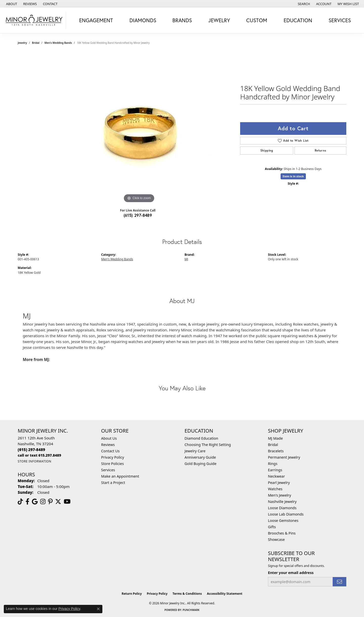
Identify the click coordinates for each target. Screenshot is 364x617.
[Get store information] (35, 461)
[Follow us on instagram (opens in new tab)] (43, 502)
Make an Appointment (120, 476)
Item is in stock (293, 176)
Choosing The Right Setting (208, 445)
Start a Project (113, 483)
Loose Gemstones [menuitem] (283, 520)
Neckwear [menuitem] (276, 476)
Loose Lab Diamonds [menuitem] (286, 514)
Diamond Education (201, 438)
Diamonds (143, 20)
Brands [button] (182, 20)
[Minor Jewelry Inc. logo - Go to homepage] (34, 20)
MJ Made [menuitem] (275, 438)
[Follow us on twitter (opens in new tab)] (58, 502)
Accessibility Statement (224, 594)
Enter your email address (291, 572)
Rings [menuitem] (273, 464)
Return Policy (132, 594)
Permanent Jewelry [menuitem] (284, 457)
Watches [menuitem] (275, 489)
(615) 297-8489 (138, 215)
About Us (109, 438)
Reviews (108, 445)
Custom (257, 20)
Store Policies (112, 464)
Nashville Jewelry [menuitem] (282, 502)
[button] (303, 4)
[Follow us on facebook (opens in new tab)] (27, 502)
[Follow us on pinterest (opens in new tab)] (50, 502)
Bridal (36, 43)
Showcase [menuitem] (276, 539)
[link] (11, 4)
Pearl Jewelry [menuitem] (279, 483)
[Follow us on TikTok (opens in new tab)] (20, 502)
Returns (321, 150)
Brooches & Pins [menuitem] (282, 533)
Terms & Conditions (187, 594)
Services (108, 470)
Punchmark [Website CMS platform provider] (191, 610)
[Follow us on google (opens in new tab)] (35, 502)
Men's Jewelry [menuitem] (280, 495)
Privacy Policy (113, 457)
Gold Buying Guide (200, 464)
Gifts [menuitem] (272, 527)
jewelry (22, 43)
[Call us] (39, 455)
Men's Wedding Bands (58, 43)
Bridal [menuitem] (273, 445)
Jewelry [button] (219, 20)
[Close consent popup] (98, 609)
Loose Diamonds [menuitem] (282, 508)
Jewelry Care (195, 451)
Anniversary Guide (200, 457)
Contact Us (110, 451)
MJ (186, 259)
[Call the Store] (31, 450)
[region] (139, 128)
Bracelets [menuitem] (276, 451)
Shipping (267, 150)
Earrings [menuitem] (275, 470)
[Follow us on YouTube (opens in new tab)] (67, 502)
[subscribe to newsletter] (339, 582)
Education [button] (298, 20)
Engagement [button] (96, 20)
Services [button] (340, 20)
